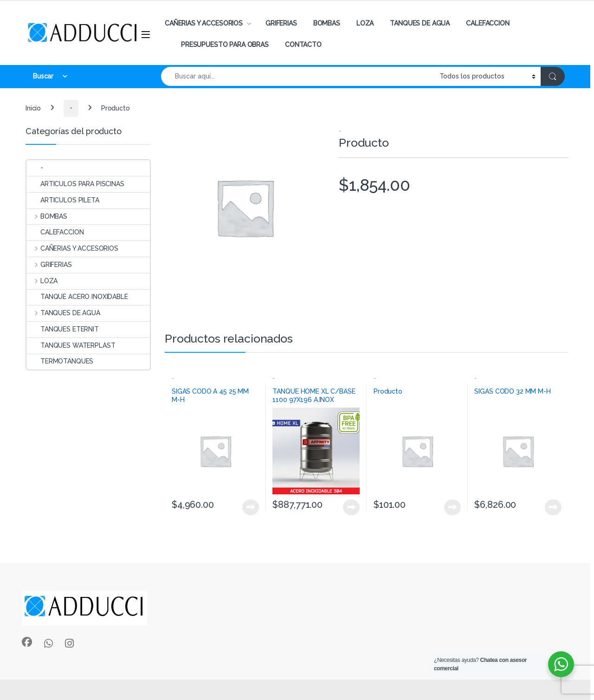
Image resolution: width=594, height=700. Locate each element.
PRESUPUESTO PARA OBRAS (225, 45)
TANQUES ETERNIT (63, 329)
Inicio (33, 108)
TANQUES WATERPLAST (71, 345)
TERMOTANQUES (60, 361)
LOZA (365, 23)
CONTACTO (303, 45)
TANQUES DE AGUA (420, 23)
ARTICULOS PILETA (63, 200)
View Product (251, 507)
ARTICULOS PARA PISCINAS (75, 184)
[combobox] (298, 76)
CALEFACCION (487, 23)
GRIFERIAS (281, 23)
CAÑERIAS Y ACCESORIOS (204, 23)
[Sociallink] (27, 642)
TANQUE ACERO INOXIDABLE (77, 297)
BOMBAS (327, 23)
